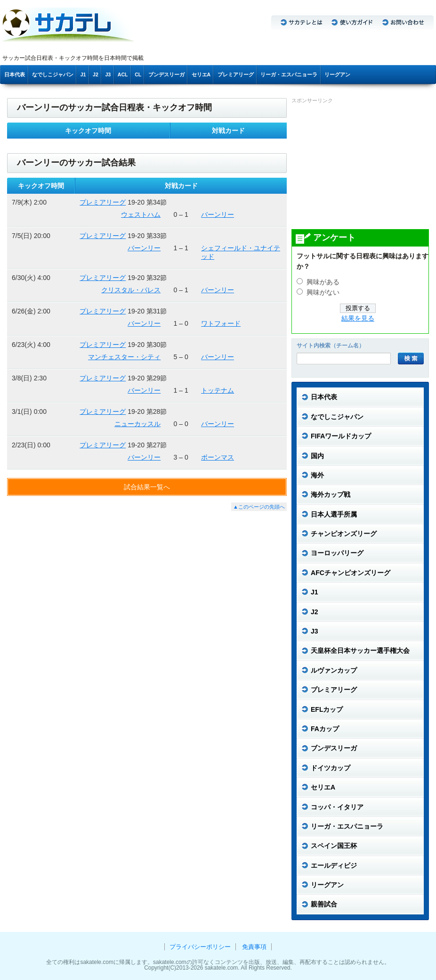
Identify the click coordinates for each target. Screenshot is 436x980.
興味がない (323, 292)
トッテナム (218, 390)
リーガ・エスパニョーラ (289, 74)
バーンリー (218, 214)
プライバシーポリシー (200, 947)
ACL (123, 74)
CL (138, 74)
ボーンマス (218, 457)
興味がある (323, 282)
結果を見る (358, 318)
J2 (96, 74)
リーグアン (337, 74)
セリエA (201, 74)
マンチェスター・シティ (124, 357)
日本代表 (15, 74)
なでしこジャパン (53, 74)
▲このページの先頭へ (259, 507)
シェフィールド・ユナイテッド (241, 252)
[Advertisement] (362, 166)
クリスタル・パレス (131, 290)
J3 (108, 74)
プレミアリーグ (236, 74)
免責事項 (254, 947)
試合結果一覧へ (147, 487)
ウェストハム (141, 214)
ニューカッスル (137, 424)
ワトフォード (221, 323)
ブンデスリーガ (166, 74)
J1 (83, 74)
